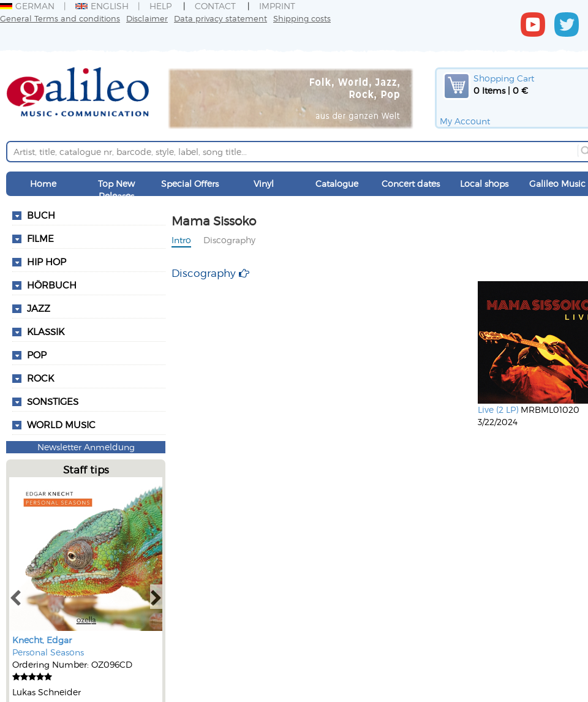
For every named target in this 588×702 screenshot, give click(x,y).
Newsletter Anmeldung (86, 447)
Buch (41, 215)
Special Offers (190, 183)
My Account (465, 121)
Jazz (39, 308)
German (27, 6)
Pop (37, 355)
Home (43, 183)
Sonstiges (53, 401)
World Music (61, 425)
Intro (181, 240)
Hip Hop (47, 262)
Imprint (277, 6)
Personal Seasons (48, 652)
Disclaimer (147, 18)
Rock (40, 378)
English (102, 6)
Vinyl (264, 183)
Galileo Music (557, 183)
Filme (40, 238)
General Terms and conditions (60, 18)
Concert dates (411, 183)
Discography (229, 240)
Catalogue (337, 183)
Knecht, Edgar (42, 640)
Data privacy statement (221, 18)
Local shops (484, 183)
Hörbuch (52, 285)
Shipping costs (302, 18)
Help (160, 6)
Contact (215, 6)
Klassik (46, 331)
